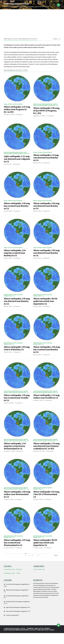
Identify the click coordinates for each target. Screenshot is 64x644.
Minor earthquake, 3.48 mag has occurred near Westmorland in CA (16, 452)
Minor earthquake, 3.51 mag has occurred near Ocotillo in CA (15, 403)
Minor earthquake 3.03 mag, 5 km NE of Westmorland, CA (45, 504)
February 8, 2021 (9, 409)
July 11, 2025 (8, 166)
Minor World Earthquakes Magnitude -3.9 (46, 105)
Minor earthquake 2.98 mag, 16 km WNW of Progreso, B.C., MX (45, 111)
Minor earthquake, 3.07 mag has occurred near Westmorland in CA (16, 553)
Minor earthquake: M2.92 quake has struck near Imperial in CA (46, 553)
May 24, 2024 (37, 164)
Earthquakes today (17, 4)
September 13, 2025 (39, 117)
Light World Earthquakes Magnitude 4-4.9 (16, 154)
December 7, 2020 (9, 458)
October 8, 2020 (38, 510)
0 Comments (19, 115)
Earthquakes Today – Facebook (13, 580)
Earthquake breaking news (43, 104)
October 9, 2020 (9, 510)
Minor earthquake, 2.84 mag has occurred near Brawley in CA (16, 256)
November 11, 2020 (39, 461)
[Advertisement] (32, 22)
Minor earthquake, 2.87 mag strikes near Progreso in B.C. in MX (16, 110)
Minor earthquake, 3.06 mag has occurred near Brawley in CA (45, 354)
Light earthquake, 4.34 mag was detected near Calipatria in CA (15, 160)
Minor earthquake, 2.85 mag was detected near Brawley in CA (45, 256)
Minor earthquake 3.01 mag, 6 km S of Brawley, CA (16, 354)
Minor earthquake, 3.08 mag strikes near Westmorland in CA (16, 504)
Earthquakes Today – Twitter (12, 584)
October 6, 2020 (38, 559)
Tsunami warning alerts (12, 626)
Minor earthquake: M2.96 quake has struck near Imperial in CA (46, 305)
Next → (57, 566)
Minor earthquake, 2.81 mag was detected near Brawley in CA (45, 208)
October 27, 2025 (9, 115)
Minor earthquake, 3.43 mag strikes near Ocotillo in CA (46, 403)
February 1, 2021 (38, 409)
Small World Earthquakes (13, 104)
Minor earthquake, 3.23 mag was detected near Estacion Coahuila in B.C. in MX (46, 454)
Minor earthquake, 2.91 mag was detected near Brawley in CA (15, 305)
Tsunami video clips (39, 580)
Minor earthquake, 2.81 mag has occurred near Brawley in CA (16, 208)
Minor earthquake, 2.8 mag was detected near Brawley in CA (45, 159)
